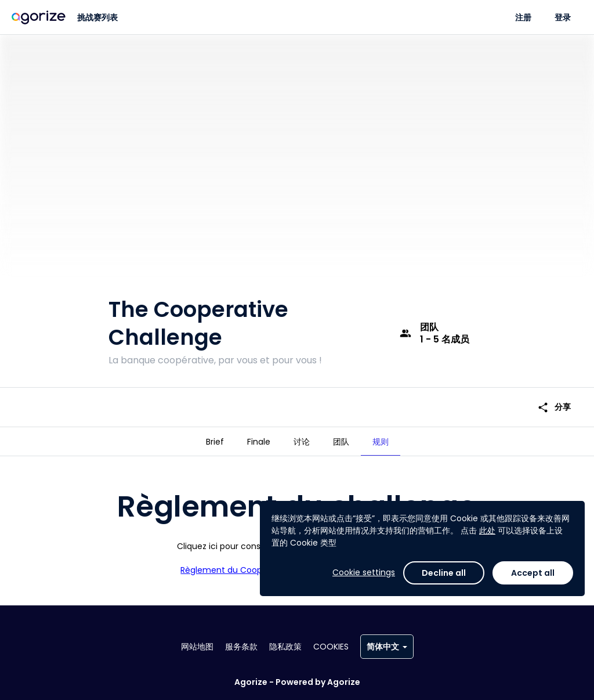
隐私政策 (285, 647)
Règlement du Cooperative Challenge (257, 570)
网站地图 (197, 647)
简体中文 (387, 647)
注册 (523, 17)
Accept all (533, 573)
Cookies (331, 647)
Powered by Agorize (318, 682)
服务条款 (241, 647)
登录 (563, 17)
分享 (554, 407)
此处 (487, 531)
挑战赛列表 (97, 17)
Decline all (444, 573)
